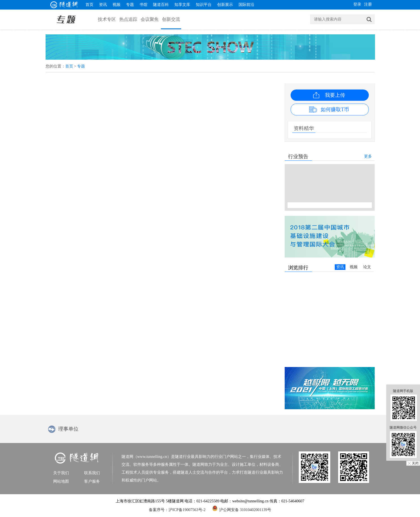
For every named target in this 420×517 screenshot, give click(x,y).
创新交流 (171, 19)
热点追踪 (128, 19)
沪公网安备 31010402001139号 (242, 508)
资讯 (103, 5)
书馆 (143, 5)
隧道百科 (161, 5)
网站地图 (61, 481)
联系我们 (92, 473)
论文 (367, 267)
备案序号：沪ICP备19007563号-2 (177, 510)
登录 (357, 4)
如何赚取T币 (335, 109)
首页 (89, 5)
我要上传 (335, 95)
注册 (368, 4)
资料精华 (304, 128)
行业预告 (298, 156)
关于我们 (61, 473)
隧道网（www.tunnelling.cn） (146, 457)
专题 (130, 5)
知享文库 (182, 5)
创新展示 (225, 5)
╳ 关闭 (413, 463)
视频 (116, 5)
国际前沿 (246, 5)
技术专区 (107, 19)
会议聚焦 (150, 19)
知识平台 (204, 5)
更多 (368, 156)
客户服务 (92, 481)
